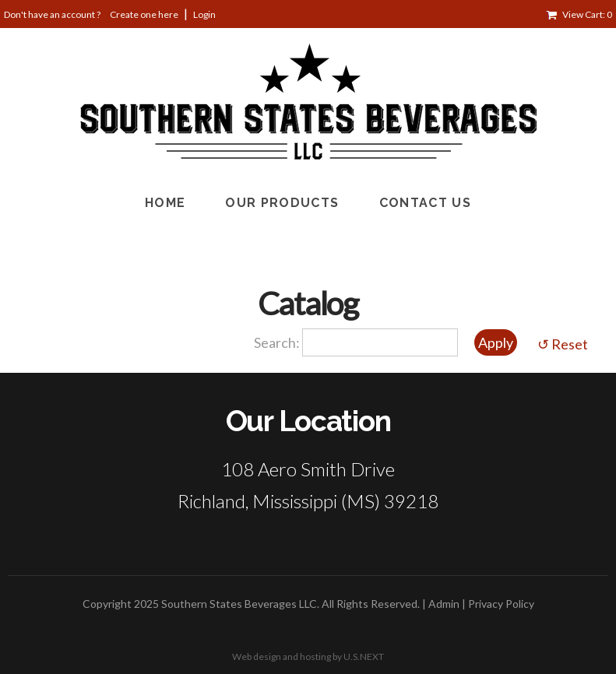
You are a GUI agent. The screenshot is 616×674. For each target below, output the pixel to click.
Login (204, 14)
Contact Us (426, 203)
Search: (278, 342)
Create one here (144, 14)
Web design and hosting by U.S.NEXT (308, 656)
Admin (444, 604)
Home (165, 203)
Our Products (282, 203)
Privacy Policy (501, 604)
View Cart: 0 (587, 14)
